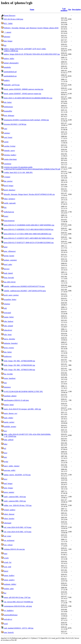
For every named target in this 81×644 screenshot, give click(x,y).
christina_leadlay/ (10, 155)
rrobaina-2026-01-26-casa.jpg (14, 549)
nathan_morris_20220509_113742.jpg (17, 475)
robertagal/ (8, 523)
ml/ (5, 448)
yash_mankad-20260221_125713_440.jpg (19, 628)
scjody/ (6, 558)
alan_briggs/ (8, 41)
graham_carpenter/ (10, 260)
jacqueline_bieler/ (10, 299)
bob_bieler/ (8, 102)
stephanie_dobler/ (10, 584)
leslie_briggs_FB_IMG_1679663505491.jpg (19, 365)
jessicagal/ (7, 313)
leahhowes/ (8, 356)
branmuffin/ (8, 111)
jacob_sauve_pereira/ (11, 295)
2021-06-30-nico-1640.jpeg (13, 19)
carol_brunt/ (8, 137)
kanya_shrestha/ (9, 339)
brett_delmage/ (9, 115)
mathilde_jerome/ (10, 427)
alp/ (5, 45)
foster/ (6, 216)
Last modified (64, 9)
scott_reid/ (8, 567)
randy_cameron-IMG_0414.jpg (15, 497)
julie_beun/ (8, 335)
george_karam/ (9, 256)
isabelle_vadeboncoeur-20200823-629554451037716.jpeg (24, 286)
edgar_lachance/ (10, 199)
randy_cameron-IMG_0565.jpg (15, 501)
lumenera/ (7, 387)
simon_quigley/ (9, 580)
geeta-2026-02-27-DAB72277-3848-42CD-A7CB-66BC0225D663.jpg (29, 243)
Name (32, 9)
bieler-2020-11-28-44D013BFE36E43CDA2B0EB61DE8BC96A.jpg (28, 98)
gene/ (6, 247)
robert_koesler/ (9, 519)
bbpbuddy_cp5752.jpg (12, 85)
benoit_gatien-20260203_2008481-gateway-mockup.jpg (24, 89)
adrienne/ (7, 37)
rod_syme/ (8, 536)
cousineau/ (8, 164)
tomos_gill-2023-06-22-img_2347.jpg (17, 597)
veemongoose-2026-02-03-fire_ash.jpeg (18, 606)
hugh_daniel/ (8, 273)
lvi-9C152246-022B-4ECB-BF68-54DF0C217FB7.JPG (23, 391)
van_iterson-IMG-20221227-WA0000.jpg (18, 602)
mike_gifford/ (9, 440)
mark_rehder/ (9, 418)
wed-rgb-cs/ (8, 619)
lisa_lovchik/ (8, 374)
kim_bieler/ (8, 352)
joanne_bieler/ (9, 317)
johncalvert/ (8, 330)
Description (76, 9)
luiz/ (5, 383)
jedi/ (5, 308)
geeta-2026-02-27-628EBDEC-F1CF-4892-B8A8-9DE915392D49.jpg (29, 229)
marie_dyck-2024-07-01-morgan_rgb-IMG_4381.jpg (22, 409)
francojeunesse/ (9, 221)
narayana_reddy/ (10, 470)
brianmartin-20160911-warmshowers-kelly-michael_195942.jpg (26, 120)
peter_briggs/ (8, 488)
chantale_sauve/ (9, 151)
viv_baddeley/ (9, 611)
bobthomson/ (8, 107)
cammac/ (7, 133)
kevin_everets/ (9, 348)
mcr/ (5, 431)
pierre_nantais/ (9, 492)
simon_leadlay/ (9, 575)
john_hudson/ (9, 321)
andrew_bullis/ (9, 59)
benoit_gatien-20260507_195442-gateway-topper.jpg (22, 94)
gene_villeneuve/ (10, 251)
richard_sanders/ (10, 510)
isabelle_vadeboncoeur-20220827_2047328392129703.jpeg (25, 291)
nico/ (6, 479)
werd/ (6, 624)
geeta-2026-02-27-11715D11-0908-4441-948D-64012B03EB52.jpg (28, 234)
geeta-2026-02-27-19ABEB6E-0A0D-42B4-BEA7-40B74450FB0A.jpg (29, 225)
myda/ (6, 462)
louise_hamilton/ (10, 378)
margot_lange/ (9, 405)
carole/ (6, 142)
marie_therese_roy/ (11, 413)
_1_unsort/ (8, 32)
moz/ (6, 453)
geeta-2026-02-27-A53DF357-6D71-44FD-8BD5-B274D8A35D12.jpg (29, 238)
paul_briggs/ (8, 483)
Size (70, 9)
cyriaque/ (7, 177)
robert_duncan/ (9, 514)
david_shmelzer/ (10, 190)
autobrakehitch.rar (10, 76)
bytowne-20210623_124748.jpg (15, 124)
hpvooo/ (7, 269)
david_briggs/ (9, 186)
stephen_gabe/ (9, 589)
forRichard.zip (9, 212)
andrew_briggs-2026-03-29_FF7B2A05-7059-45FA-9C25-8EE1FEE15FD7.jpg (32, 54)
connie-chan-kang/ (10, 159)
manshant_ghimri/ (10, 396)
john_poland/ (8, 326)
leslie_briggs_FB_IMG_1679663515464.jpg (19, 370)
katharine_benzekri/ (11, 343)
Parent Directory (10, 15)
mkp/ (6, 444)
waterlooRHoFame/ (11, 615)
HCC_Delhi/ (8, 23)
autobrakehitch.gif (10, 72)
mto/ (5, 457)
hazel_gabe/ (8, 264)
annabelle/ (7, 67)
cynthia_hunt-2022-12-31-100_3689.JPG (18, 172)
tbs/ (5, 593)
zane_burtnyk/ (9, 632)
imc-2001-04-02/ (10, 282)
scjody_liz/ (8, 562)
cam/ (6, 129)
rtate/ (6, 554)
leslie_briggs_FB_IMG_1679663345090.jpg (19, 361)
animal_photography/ (11, 63)
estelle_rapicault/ (10, 203)
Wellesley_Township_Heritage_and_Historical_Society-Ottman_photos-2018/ (31, 28)
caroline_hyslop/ (10, 146)
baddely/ (7, 80)
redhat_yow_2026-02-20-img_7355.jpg (18, 505)
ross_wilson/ (8, 545)
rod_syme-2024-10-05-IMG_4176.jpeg (18, 532)
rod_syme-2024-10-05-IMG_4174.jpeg (18, 527)
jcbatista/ (7, 304)
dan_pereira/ (8, 181)
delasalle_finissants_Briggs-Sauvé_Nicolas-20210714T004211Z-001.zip (29, 194)
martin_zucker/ (9, 422)
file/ (5, 207)
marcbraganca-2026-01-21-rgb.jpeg (16, 400)
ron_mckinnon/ (9, 540)
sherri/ (6, 571)
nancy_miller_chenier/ (12, 466)
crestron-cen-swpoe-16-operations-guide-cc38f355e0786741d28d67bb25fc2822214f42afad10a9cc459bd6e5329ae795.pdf (32, 168)
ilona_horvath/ (9, 278)
